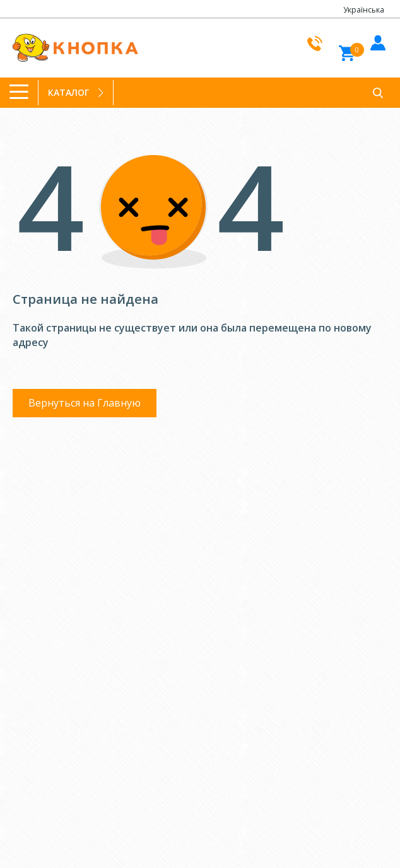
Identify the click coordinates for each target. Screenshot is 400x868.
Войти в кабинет (376, 41)
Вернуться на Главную (85, 403)
